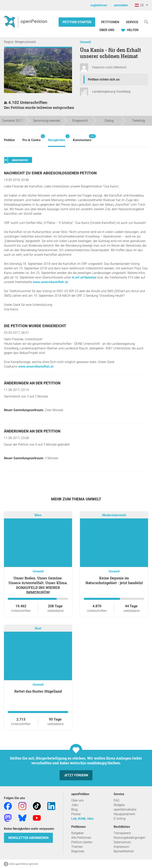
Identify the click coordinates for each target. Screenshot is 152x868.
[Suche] (146, 22)
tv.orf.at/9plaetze (84, 277)
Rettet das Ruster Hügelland (38, 691)
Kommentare (82, 138)
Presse (76, 814)
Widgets (119, 805)
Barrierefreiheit (124, 851)
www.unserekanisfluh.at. (51, 282)
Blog (74, 810)
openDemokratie (125, 810)
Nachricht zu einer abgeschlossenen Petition (50, 173)
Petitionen (111, 22)
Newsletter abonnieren (28, 838)
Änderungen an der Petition (32, 383)
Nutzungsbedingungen (129, 838)
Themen (77, 847)
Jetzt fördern (76, 775)
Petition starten (77, 22)
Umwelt (85, 42)
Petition (9, 140)
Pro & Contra (31, 138)
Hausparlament (124, 814)
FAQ (116, 800)
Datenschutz (122, 842)
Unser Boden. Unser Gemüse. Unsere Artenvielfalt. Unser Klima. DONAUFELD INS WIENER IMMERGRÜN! (38, 585)
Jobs (75, 805)
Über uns (77, 800)
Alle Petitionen (81, 838)
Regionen (78, 851)
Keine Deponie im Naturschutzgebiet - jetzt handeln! (114, 580)
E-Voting (120, 819)
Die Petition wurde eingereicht (35, 326)
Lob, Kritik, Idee (82, 819)
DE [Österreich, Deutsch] (139, 5)
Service (132, 22)
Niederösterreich (114, 515)
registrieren (99, 5)
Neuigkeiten (57, 138)
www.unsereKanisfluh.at (36, 366)
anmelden (121, 5)
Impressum (121, 847)
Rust (38, 628)
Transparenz (122, 833)
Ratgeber (77, 833)
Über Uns (107, 30)
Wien (38, 515)
